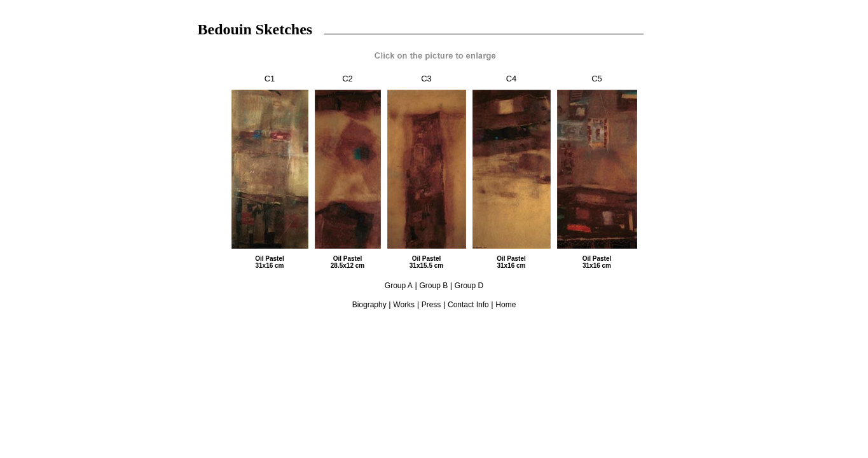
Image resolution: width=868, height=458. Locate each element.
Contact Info (468, 305)
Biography (369, 305)
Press (431, 305)
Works (404, 305)
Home (506, 305)
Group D (469, 286)
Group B (433, 286)
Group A (399, 286)
